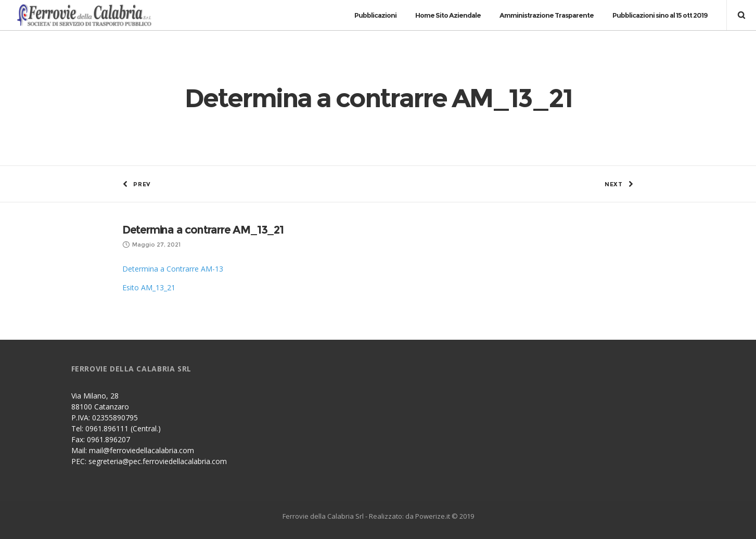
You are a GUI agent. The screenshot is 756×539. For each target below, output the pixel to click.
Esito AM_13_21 (149, 287)
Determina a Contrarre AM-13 (173, 269)
